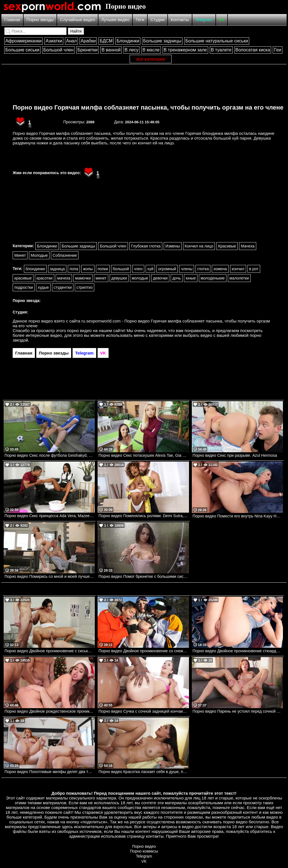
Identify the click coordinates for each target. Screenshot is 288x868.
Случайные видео (77, 20)
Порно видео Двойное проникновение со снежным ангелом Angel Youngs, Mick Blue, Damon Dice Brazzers (144, 651)
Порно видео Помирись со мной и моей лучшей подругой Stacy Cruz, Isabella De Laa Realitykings (50, 576)
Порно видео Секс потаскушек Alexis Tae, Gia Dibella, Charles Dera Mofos (144, 455)
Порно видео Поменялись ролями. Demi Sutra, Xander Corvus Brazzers (144, 516)
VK (222, 20)
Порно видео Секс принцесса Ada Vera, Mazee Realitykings (50, 516)
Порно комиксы (144, 851)
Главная (12, 20)
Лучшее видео (115, 20)
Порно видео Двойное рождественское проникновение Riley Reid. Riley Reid (50, 711)
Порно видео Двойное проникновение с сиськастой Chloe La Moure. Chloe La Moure (50, 651)
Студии (157, 20)
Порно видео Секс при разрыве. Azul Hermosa (235, 455)
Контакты (180, 20)
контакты (155, 836)
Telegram (204, 20)
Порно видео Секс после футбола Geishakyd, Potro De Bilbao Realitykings (50, 455)
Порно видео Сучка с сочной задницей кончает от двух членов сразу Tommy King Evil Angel (144, 711)
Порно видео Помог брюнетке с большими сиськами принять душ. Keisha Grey (144, 576)
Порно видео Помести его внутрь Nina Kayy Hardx (238, 516)
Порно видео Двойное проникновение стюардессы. (238, 651)
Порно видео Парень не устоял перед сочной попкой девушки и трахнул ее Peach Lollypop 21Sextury (238, 711)
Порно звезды (40, 20)
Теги (140, 20)
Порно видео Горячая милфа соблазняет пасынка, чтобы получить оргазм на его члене (148, 107)
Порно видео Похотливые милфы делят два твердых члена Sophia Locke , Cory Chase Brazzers (50, 772)
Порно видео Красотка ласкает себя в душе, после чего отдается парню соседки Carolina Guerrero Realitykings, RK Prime (144, 772)
